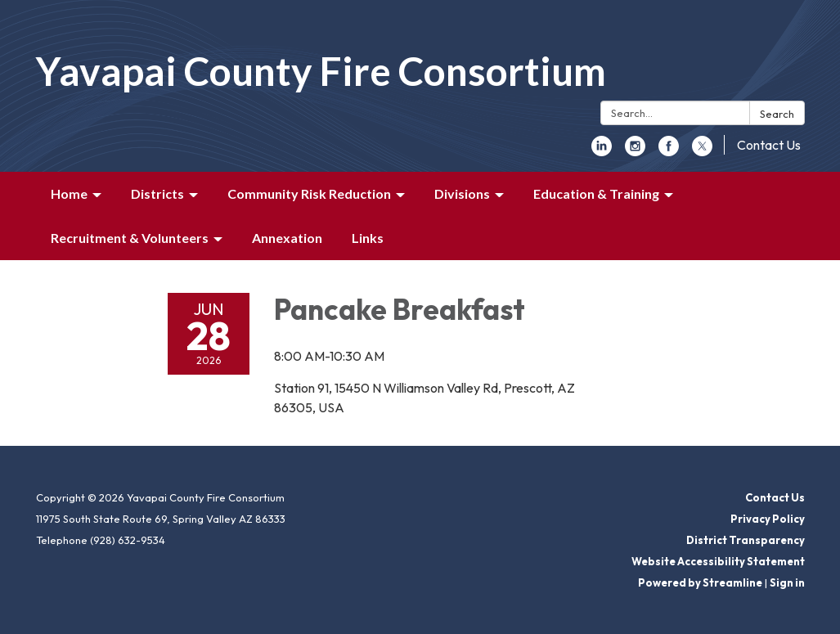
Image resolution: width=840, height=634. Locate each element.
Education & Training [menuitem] (596, 193)
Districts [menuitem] (157, 193)
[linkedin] (602, 151)
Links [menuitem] (368, 238)
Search (777, 114)
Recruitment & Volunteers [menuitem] (130, 238)
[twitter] (702, 151)
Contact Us (769, 145)
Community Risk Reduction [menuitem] (309, 193)
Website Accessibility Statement (718, 561)
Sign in (787, 582)
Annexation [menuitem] (287, 238)
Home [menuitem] (69, 193)
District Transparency (746, 540)
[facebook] (669, 151)
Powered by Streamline (700, 582)
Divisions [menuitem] (462, 193)
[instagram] (635, 151)
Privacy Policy (768, 519)
